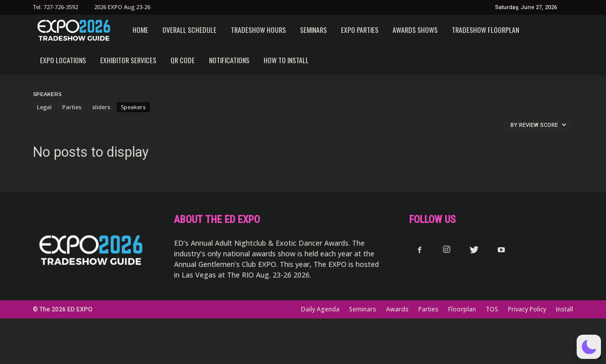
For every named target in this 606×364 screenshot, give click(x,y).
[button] (589, 347)
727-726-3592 (61, 7)
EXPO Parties (360, 30)
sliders (101, 107)
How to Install (286, 60)
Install (565, 309)
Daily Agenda (320, 309)
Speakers (133, 107)
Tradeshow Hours (258, 30)
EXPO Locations (63, 60)
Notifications (229, 60)
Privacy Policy (527, 309)
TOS (492, 309)
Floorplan (462, 309)
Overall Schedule (189, 30)
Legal (44, 107)
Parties (72, 107)
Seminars (313, 30)
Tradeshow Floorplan (485, 30)
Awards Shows (415, 30)
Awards (397, 309)
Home (140, 30)
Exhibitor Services (128, 60)
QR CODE (183, 60)
